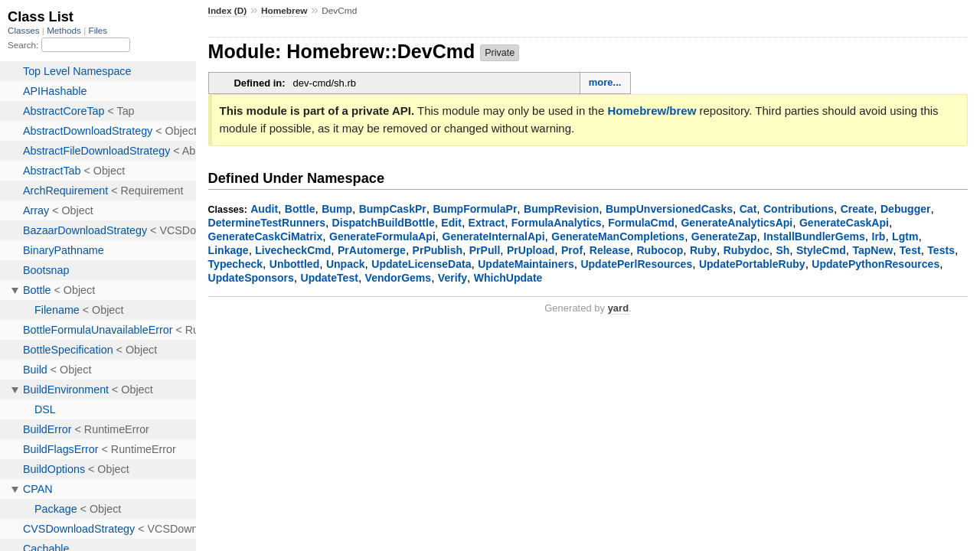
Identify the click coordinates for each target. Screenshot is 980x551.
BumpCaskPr (393, 209)
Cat (748, 209)
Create (857, 209)
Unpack (346, 264)
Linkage (229, 250)
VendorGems (399, 278)
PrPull (485, 250)
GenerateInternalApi (493, 236)
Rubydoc (746, 250)
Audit (264, 209)
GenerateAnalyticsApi (737, 223)
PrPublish (438, 250)
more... (605, 82)
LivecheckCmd (293, 250)
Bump (337, 209)
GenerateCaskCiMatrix (266, 236)
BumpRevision (561, 209)
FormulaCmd (641, 223)
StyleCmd (821, 250)
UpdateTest (330, 278)
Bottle (300, 209)
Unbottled (294, 264)
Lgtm (905, 236)
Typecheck (236, 264)
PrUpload (531, 250)
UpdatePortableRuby (752, 264)
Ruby (703, 250)
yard (618, 308)
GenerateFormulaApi (382, 236)
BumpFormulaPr (475, 209)
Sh (782, 250)
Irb (879, 236)
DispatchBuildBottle (384, 223)
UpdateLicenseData (421, 264)
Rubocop (660, 250)
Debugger (905, 209)
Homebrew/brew (652, 111)
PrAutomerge (372, 250)
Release (610, 250)
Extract (487, 223)
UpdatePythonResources (875, 264)
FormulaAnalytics (557, 223)
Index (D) (228, 11)
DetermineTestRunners (267, 223)
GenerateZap (724, 236)
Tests (941, 250)
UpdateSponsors (251, 278)
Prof (572, 250)
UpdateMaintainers (526, 264)
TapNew (872, 250)
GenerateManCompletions (618, 236)
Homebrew (284, 11)
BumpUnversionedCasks (669, 209)
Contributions (799, 209)
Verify (452, 278)
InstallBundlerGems (814, 236)
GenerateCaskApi (844, 223)
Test (910, 250)
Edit (451, 223)
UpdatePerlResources (636, 264)
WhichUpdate (508, 278)
